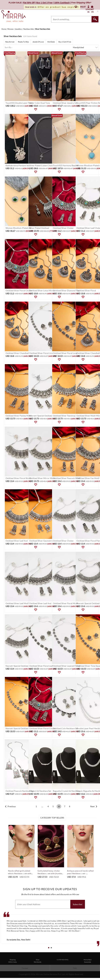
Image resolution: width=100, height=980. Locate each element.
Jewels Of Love (38, 42)
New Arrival (10, 42)
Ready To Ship (23, 42)
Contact (25, 968)
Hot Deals (51, 42)
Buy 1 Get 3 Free (65, 42)
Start (96, 951)
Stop (99, 951)
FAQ (75, 968)
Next (92, 806)
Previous (12, 806)
